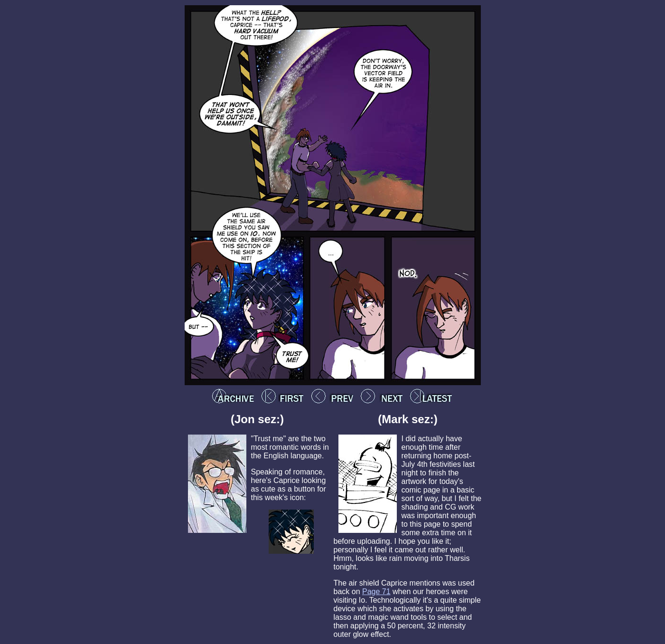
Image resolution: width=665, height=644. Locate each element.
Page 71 (376, 592)
